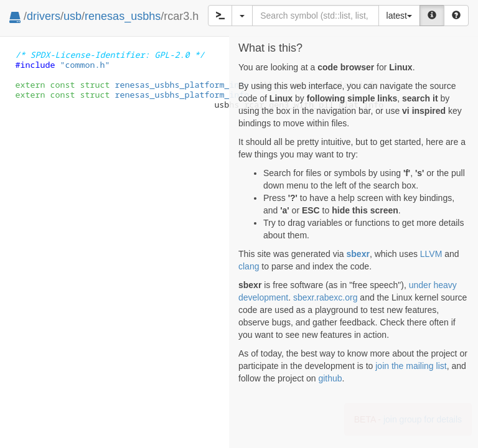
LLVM (431, 254)
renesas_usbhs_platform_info (164, 85)
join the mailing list (411, 366)
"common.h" (85, 65)
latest (399, 16)
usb (73, 16)
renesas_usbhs (123, 16)
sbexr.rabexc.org (326, 297)
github (330, 378)
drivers (44, 16)
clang (249, 266)
